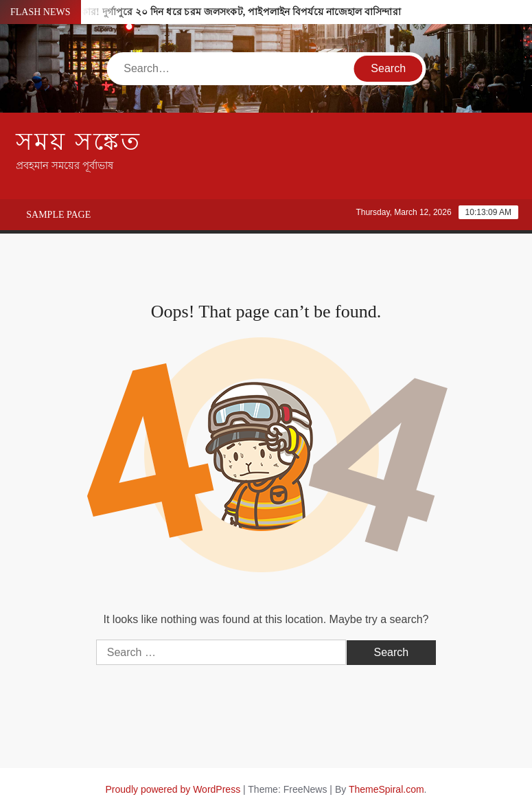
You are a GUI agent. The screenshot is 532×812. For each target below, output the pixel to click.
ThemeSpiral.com (386, 789)
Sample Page (58, 215)
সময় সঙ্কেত (78, 142)
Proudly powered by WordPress (173, 789)
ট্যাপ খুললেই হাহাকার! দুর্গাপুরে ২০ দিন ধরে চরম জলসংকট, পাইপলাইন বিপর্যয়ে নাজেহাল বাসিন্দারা (207, 12)
